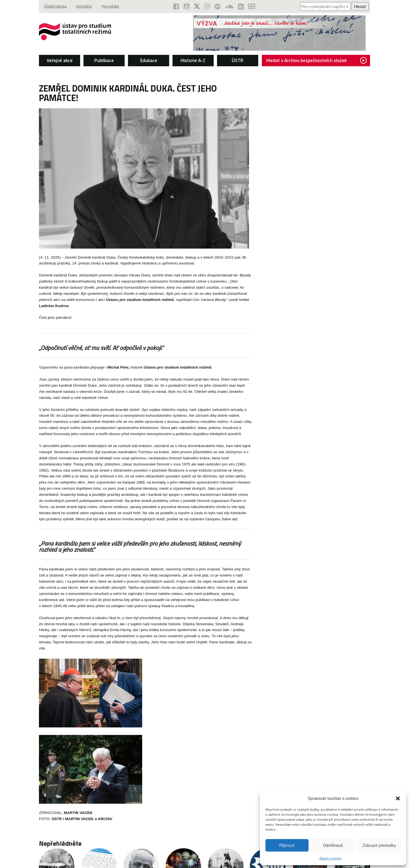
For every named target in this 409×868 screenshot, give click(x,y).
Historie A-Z (193, 60)
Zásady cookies (330, 858)
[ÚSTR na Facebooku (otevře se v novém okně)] (177, 6)
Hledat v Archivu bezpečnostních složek (318, 60)
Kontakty (83, 6)
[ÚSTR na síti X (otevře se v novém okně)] (197, 6)
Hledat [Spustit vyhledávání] (362, 6)
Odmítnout (333, 845)
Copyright (46, 853)
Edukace (148, 60)
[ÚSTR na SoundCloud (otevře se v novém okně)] (230, 6)
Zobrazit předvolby (379, 845)
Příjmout (287, 845)
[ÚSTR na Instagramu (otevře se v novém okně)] (208, 6)
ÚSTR (238, 60)
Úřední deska (54, 6)
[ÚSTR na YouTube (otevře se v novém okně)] (187, 6)
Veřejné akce (58, 60)
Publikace (103, 60)
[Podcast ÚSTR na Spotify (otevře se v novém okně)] (218, 6)
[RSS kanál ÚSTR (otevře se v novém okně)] (241, 6)
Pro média (110, 6)
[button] (398, 798)
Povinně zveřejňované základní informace (199, 853)
